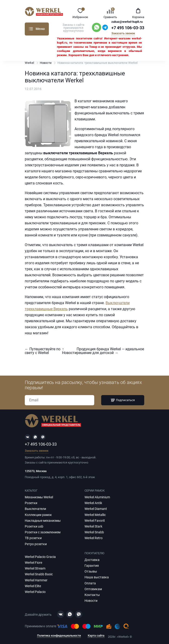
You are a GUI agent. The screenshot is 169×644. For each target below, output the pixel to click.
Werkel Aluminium (97, 497)
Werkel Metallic (95, 515)
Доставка (92, 560)
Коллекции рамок (38, 515)
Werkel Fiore (33, 563)
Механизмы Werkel (39, 497)
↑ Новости (69, 351)
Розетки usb (34, 526)
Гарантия (92, 566)
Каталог (31, 29)
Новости (46, 63)
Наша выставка (97, 577)
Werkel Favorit (95, 521)
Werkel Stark (93, 526)
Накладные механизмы (43, 521)
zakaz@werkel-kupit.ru (127, 22)
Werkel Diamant (96, 509)
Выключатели (35, 509)
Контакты (92, 595)
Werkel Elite (33, 586)
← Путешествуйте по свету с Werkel (43, 351)
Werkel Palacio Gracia (40, 557)
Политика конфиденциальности (59, 636)
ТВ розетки (33, 538)
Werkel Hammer (36, 580)
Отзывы (91, 571)
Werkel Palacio (35, 592)
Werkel (29, 63)
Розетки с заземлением (43, 532)
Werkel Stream (35, 568)
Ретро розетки (36, 544)
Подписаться (123, 400)
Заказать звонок (123, 34)
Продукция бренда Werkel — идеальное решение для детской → (110, 351)
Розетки (31, 503)
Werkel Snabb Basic (39, 574)
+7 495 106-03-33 (128, 28)
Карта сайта (96, 636)
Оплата (90, 583)
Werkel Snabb (94, 532)
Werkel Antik (93, 503)
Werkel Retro (94, 538)
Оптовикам (93, 589)
